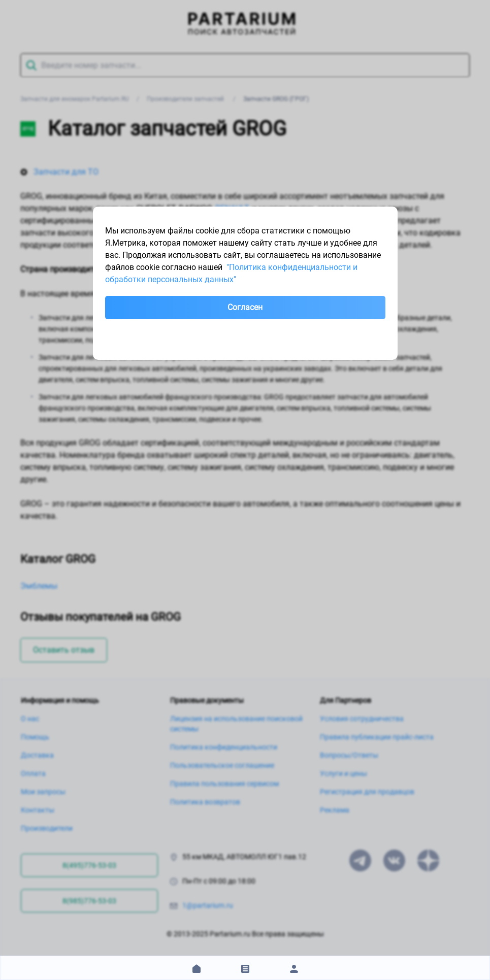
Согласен (245, 307)
